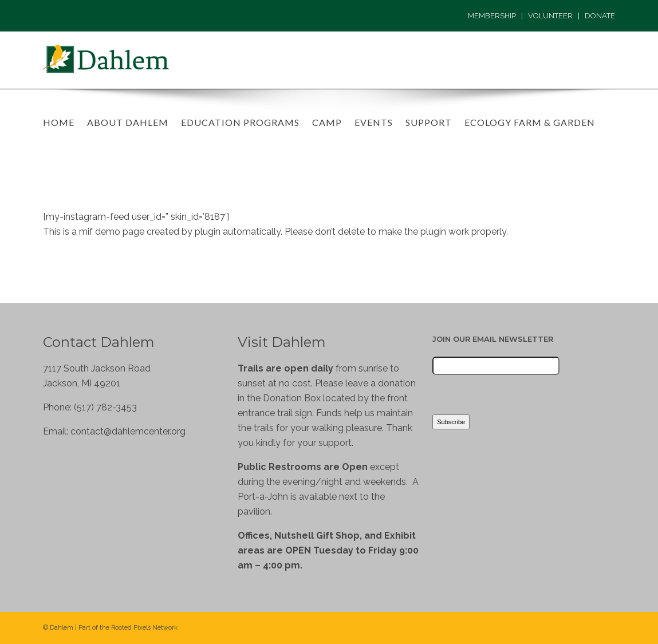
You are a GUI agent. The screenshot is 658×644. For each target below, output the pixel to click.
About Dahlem (128, 123)
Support (429, 123)
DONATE (600, 16)
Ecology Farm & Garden (530, 123)
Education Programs (240, 123)
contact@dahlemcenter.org (128, 431)
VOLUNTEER (550, 16)
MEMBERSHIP (492, 16)
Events (374, 123)
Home (59, 123)
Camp (327, 123)
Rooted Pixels (131, 628)
